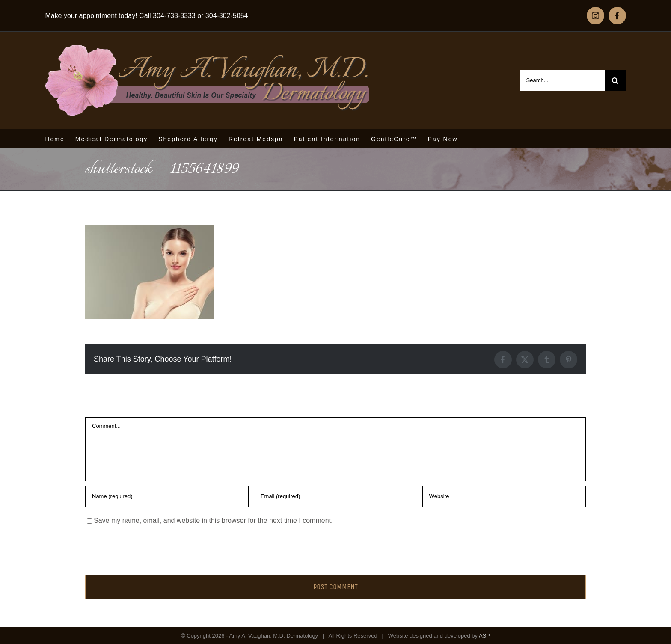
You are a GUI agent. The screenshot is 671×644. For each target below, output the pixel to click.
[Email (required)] (335, 496)
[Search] (615, 80)
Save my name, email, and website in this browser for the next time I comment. (213, 521)
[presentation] (144, 548)
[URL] (504, 496)
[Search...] (562, 80)
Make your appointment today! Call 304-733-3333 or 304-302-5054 (146, 16)
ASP (484, 636)
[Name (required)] (167, 496)
